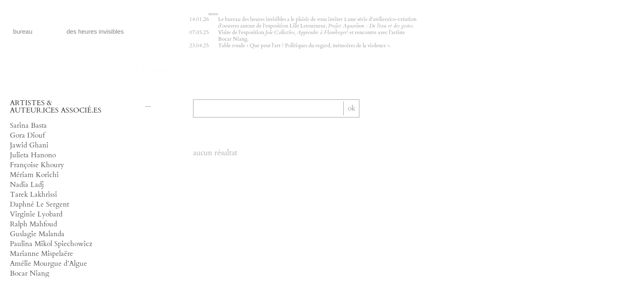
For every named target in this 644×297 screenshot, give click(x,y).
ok (352, 108)
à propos (152, 69)
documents (345, 69)
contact (435, 69)
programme (245, 69)
